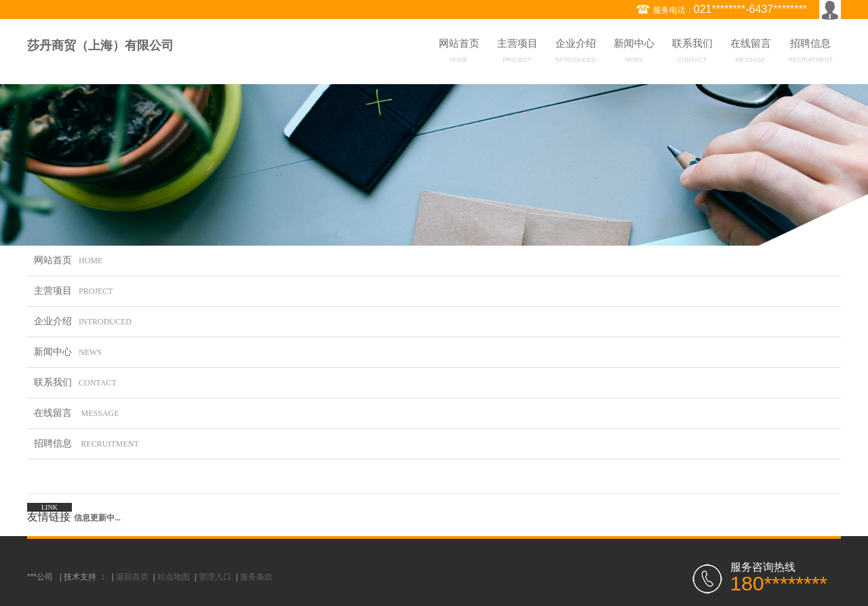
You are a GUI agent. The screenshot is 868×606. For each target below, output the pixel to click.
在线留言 (751, 53)
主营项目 (517, 53)
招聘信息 (811, 53)
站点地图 (174, 577)
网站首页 (459, 53)
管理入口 (215, 577)
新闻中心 (634, 53)
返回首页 (132, 577)
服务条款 (256, 577)
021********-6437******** (750, 9)
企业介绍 (576, 53)
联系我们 (692, 53)
